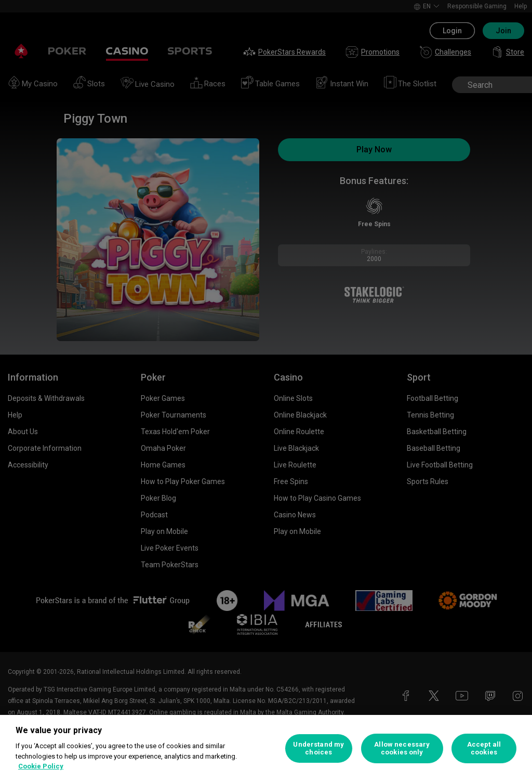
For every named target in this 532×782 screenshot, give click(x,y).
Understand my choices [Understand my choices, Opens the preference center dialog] (318, 748)
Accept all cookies (484, 748)
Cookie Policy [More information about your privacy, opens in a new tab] (41, 766)
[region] (266, 748)
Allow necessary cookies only (402, 748)
